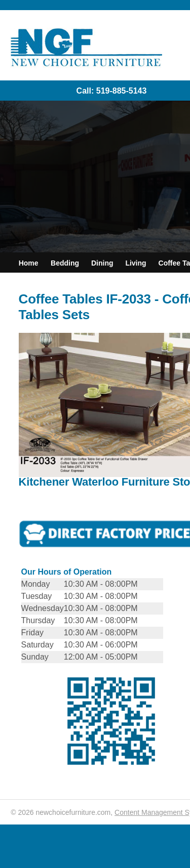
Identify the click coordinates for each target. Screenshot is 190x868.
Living (136, 263)
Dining (102, 263)
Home (29, 263)
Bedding (65, 263)
